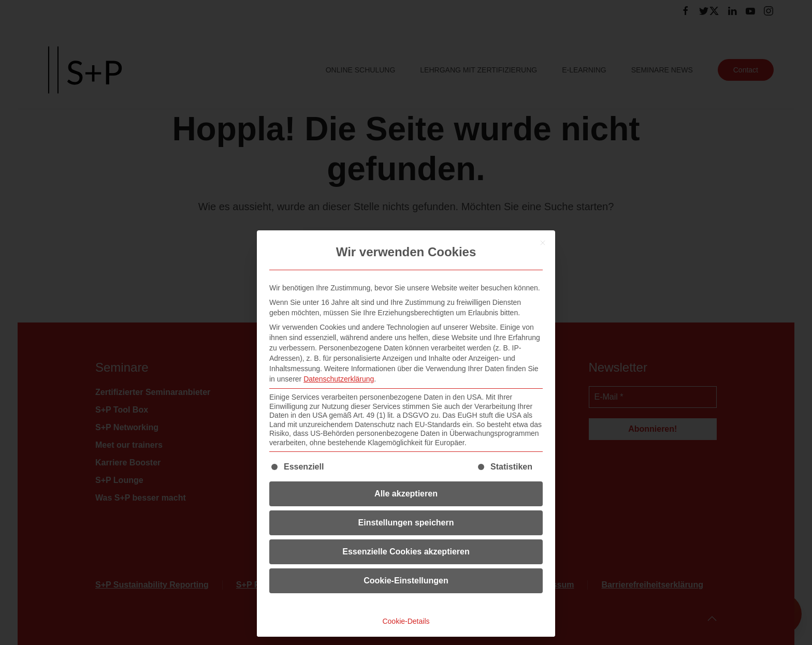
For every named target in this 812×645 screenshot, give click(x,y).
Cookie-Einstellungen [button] (406, 581)
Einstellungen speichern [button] (406, 523)
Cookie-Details (406, 621)
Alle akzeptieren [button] (406, 494)
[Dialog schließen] (543, 243)
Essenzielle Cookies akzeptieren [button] (406, 552)
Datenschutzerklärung (339, 379)
